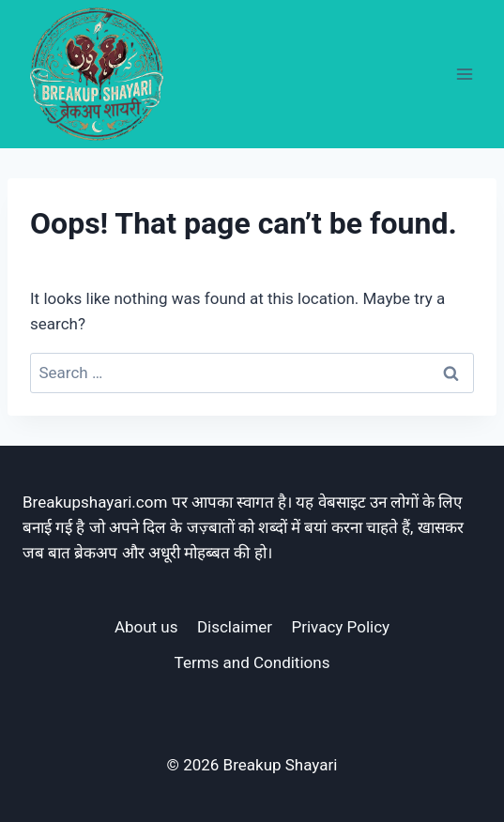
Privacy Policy (340, 627)
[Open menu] (464, 74)
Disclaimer (235, 627)
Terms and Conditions (252, 662)
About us (146, 627)
